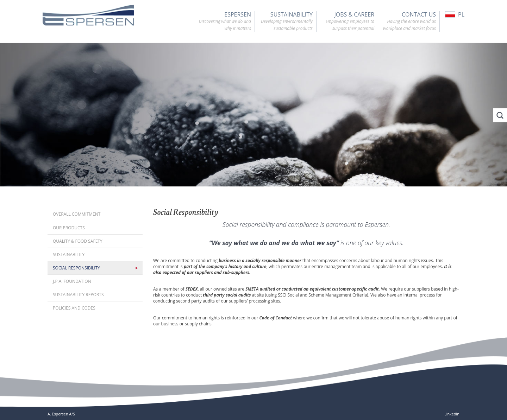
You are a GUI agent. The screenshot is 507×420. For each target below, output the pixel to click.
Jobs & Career (345, 21)
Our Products (69, 228)
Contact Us (407, 21)
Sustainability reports (78, 295)
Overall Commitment (77, 214)
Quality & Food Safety (78, 241)
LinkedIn (452, 414)
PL (455, 14)
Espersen (222, 21)
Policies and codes (74, 308)
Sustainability (284, 21)
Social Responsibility (76, 268)
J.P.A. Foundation (72, 281)
